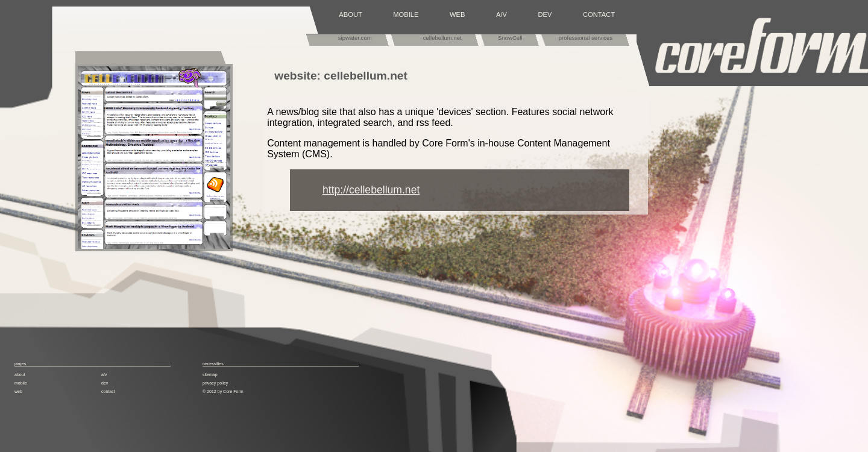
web (18, 391)
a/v (104, 375)
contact (108, 391)
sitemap (210, 375)
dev (105, 383)
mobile (21, 383)
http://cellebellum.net (371, 190)
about (20, 375)
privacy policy (215, 383)
